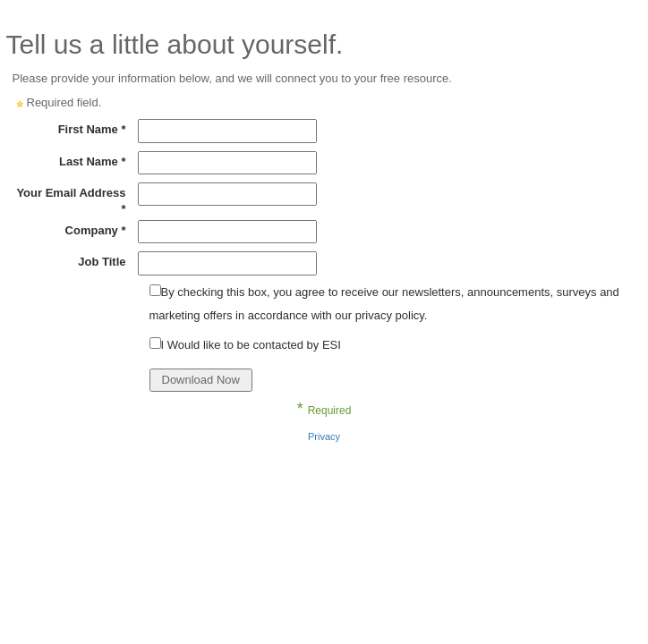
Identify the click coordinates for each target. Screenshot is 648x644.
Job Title (102, 262)
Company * (96, 230)
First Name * (92, 129)
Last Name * (92, 161)
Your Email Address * (71, 201)
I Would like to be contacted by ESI (251, 345)
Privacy (324, 436)
